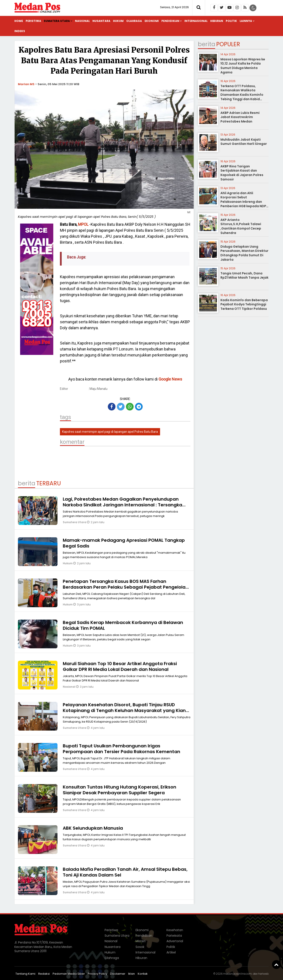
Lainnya (246, 21)
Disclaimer (118, 974)
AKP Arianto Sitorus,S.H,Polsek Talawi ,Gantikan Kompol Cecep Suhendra (241, 226)
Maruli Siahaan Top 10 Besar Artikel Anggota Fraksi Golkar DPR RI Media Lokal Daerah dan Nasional (120, 666)
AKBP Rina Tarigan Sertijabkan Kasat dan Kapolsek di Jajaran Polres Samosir (242, 173)
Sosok (140, 947)
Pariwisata (174, 936)
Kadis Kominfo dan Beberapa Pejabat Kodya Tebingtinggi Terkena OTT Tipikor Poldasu (244, 304)
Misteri (141, 941)
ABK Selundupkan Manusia (93, 828)
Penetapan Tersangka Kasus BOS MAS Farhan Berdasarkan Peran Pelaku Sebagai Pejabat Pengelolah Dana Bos (126, 587)
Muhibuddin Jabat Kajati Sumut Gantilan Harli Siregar (244, 142)
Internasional (196, 21)
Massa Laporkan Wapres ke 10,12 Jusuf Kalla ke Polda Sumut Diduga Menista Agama (243, 66)
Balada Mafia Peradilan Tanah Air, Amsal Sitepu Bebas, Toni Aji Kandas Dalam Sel (125, 872)
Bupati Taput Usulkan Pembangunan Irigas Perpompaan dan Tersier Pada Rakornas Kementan (121, 749)
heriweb (263, 974)
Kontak (143, 974)
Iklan (132, 974)
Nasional (82, 21)
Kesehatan (175, 930)
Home (19, 21)
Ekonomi (152, 21)
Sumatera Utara (57, 21)
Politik (231, 21)
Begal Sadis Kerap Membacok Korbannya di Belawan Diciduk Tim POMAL (123, 625)
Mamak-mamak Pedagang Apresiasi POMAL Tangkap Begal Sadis (124, 543)
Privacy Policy (98, 974)
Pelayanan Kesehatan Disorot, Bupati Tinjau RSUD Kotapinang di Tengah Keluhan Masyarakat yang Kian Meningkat (124, 710)
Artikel (171, 952)
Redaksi (44, 974)
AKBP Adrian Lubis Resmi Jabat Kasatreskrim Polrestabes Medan (240, 117)
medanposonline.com (237, 974)
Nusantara (101, 21)
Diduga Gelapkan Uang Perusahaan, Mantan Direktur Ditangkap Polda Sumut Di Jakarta (244, 253)
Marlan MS (26, 84)
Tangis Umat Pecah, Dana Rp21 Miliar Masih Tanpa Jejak (244, 276)
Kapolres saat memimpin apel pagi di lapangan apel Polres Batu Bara (110, 432)
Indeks (20, 31)
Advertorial (175, 941)
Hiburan (217, 21)
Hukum (118, 21)
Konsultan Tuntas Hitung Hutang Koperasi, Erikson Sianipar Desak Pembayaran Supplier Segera (120, 790)
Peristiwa (33, 21)
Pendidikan (170, 21)
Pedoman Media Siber (69, 974)
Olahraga (134, 21)
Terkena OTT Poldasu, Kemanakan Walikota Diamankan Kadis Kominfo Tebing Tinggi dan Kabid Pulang (242, 95)
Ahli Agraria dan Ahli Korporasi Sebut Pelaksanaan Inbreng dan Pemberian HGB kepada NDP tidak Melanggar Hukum (243, 202)
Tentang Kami (25, 974)
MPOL (83, 224)
